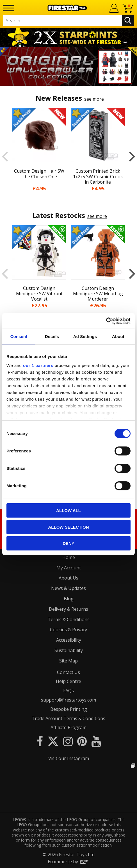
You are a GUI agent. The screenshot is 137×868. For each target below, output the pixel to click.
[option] (68, 66)
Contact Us (68, 672)
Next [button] (132, 156)
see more (94, 99)
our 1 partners (38, 365)
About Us (68, 578)
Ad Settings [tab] (85, 336)
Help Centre (68, 681)
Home (69, 557)
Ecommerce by (69, 862)
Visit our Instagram (69, 758)
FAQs (68, 691)
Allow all (68, 510)
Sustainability (69, 650)
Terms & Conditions (69, 619)
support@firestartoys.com (68, 700)
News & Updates (68, 588)
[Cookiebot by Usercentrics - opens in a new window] (106, 321)
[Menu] (8, 8)
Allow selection (69, 527)
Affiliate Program (68, 727)
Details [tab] (52, 336)
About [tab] (118, 336)
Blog (69, 599)
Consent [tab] (19, 336)
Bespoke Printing (69, 709)
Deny (68, 543)
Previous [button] (5, 156)
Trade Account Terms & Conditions (68, 718)
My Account (69, 568)
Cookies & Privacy (68, 630)
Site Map (68, 661)
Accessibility (69, 640)
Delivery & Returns (68, 609)
